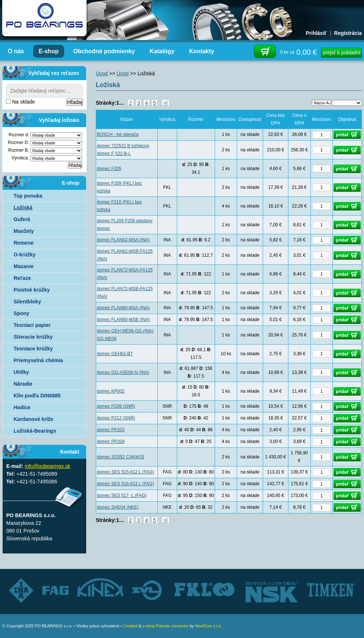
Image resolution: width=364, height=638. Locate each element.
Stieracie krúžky (33, 337)
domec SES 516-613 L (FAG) (125, 484)
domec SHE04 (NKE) (118, 507)
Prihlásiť (316, 33)
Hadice (22, 407)
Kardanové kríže (33, 419)
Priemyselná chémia (38, 360)
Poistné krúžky (32, 290)
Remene (23, 243)
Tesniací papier (32, 325)
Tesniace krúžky (33, 349)
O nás (16, 51)
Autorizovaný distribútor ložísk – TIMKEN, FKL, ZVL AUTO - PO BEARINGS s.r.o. (44, 18)
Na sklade (20, 102)
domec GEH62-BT (115, 354)
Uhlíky (21, 372)
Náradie (23, 384)
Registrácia (348, 33)
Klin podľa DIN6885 (37, 396)
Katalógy (162, 51)
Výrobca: (20, 158)
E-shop (48, 51)
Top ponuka (28, 196)
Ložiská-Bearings (35, 431)
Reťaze (22, 278)
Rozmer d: (19, 135)
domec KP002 (111, 391)
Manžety (24, 231)
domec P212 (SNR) (116, 418)
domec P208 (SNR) (116, 406)
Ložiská (23, 208)
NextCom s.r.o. (209, 626)
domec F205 (109, 169)
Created (130, 626)
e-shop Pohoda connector (165, 626)
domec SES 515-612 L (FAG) (125, 472)
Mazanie (23, 266)
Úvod (102, 73)
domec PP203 (111, 430)
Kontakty (201, 51)
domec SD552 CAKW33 (121, 457)
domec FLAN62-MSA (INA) (123, 240)
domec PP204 (111, 441)
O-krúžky (25, 255)
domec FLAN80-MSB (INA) (123, 320)
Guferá (22, 219)
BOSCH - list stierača (118, 134)
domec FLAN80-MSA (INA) (123, 308)
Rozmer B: (19, 150)
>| (165, 103)
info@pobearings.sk (48, 466)
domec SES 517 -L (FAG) (122, 495)
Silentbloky (27, 302)
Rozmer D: (19, 143)
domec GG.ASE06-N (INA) (123, 372)
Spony (21, 313)
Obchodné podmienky (104, 51)
